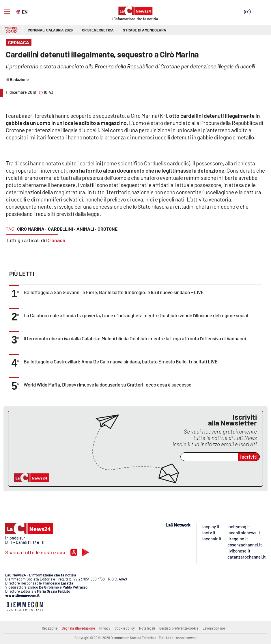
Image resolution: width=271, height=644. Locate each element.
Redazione (50, 628)
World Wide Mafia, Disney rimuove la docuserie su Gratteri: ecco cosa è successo (108, 384)
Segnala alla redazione (78, 628)
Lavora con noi (214, 628)
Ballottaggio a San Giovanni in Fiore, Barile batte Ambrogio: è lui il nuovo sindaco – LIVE (114, 292)
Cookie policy (125, 628)
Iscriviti (249, 457)
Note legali (147, 628)
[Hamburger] (7, 12)
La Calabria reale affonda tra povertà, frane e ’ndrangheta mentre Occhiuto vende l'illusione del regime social (136, 315)
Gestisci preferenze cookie (179, 628)
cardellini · (61, 229)
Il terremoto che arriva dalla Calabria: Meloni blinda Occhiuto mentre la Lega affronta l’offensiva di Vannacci (135, 338)
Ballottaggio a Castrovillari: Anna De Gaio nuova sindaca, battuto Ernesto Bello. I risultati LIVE (121, 361)
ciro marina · (32, 229)
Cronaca (56, 240)
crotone (108, 229)
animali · (86, 229)
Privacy (105, 628)
